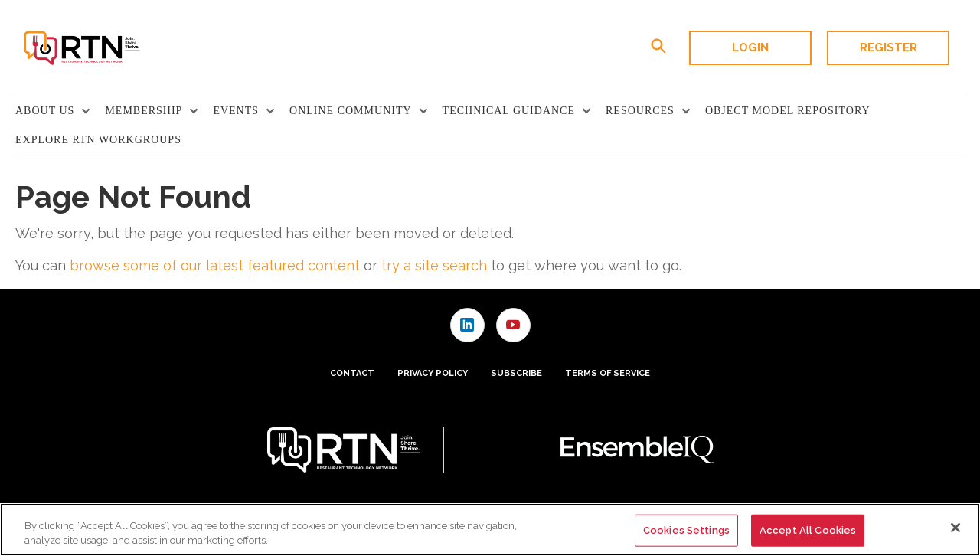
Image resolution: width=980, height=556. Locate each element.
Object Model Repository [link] (788, 111)
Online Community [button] (351, 111)
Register (889, 47)
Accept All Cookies (808, 530)
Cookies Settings (686, 530)
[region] (490, 530)
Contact (352, 373)
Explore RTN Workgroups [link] (98, 140)
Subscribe (516, 373)
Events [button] (236, 111)
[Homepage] (81, 48)
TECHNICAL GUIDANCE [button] (509, 111)
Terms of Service (608, 373)
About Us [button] (45, 111)
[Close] (955, 528)
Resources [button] (640, 111)
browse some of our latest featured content (215, 265)
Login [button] (750, 47)
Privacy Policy (433, 373)
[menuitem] (60, 111)
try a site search (434, 265)
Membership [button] (144, 111)
